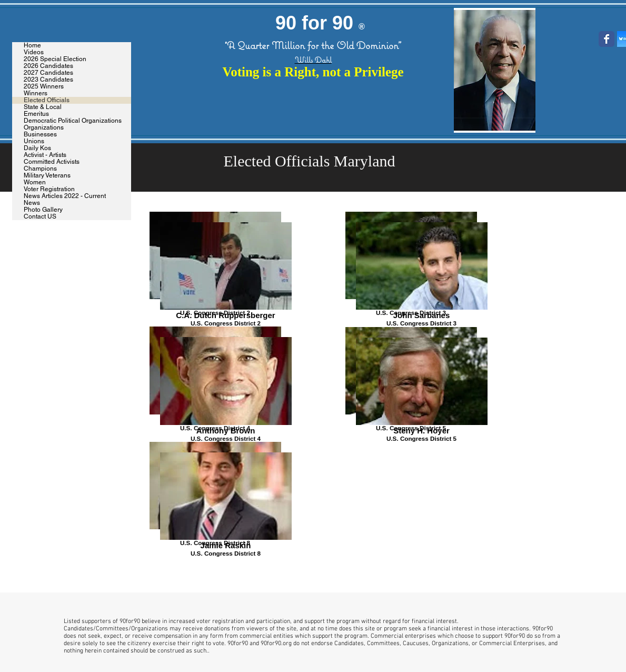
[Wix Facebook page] (607, 39)
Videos (34, 52)
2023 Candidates (48, 80)
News (32, 203)
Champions (40, 169)
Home (32, 46)
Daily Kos (37, 148)
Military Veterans (47, 176)
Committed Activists (52, 162)
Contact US (40, 217)
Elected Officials (47, 100)
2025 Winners (44, 87)
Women (35, 182)
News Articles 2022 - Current (65, 196)
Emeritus (36, 114)
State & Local (43, 107)
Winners (36, 93)
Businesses (40, 135)
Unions (34, 141)
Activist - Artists (45, 155)
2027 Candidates (48, 73)
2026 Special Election (55, 59)
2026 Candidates (48, 66)
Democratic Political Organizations (73, 121)
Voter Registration (49, 189)
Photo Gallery (43, 210)
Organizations (44, 128)
